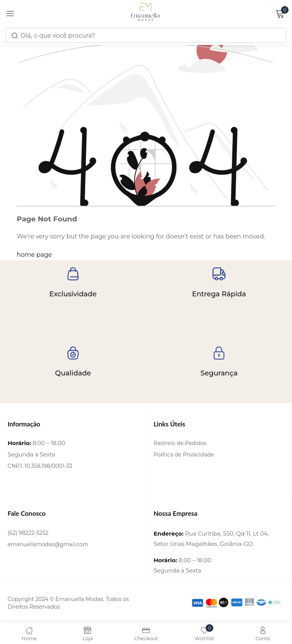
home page (34, 255)
